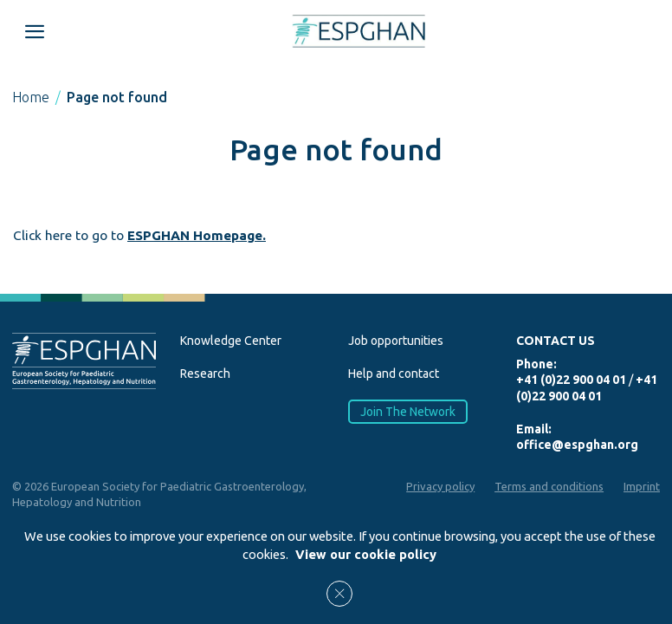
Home (31, 97)
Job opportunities (396, 341)
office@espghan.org (577, 445)
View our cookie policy (366, 554)
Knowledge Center (231, 341)
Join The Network (408, 411)
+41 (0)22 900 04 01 (571, 380)
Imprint (642, 486)
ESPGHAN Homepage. (197, 235)
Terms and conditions (549, 486)
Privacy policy (440, 486)
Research (205, 374)
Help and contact (394, 374)
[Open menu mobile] (35, 31)
